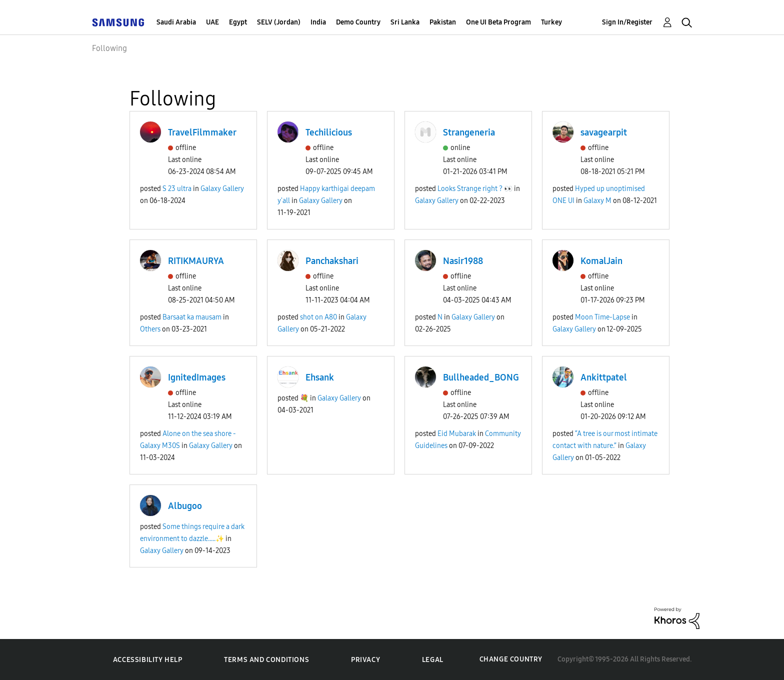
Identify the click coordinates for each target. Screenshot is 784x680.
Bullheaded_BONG (481, 377)
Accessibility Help (148, 660)
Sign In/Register (627, 22)
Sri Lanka (405, 22)
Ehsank (320, 377)
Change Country (511, 659)
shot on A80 (318, 317)
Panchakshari (332, 261)
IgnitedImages (197, 377)
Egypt (238, 22)
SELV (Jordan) (279, 22)
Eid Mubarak (457, 434)
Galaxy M (597, 201)
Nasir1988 (463, 261)
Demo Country (358, 22)
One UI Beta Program (498, 22)
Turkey (551, 22)
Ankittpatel (604, 377)
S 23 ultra (177, 189)
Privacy (365, 660)
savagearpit (604, 132)
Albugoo (185, 506)
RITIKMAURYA (196, 261)
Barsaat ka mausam (192, 317)
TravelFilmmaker (202, 132)
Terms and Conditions (266, 660)
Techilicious (329, 132)
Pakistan (443, 22)
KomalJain (601, 261)
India (318, 22)
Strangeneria (469, 132)
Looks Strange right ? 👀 (475, 189)
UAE (212, 22)
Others (150, 329)
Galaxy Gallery (222, 189)
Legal (433, 660)
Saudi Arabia (176, 22)
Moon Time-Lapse (602, 317)
